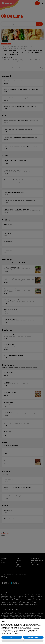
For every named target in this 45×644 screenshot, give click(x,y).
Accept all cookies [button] (33, 637)
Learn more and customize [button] (22, 641)
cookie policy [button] (29, 627)
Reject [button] (12, 637)
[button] (43, 621)
